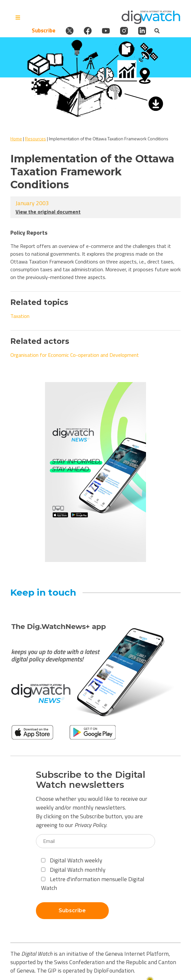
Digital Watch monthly (73, 870)
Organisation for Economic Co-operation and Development (75, 355)
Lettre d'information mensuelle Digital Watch (93, 883)
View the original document (48, 212)
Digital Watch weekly (72, 860)
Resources (35, 139)
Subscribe (44, 31)
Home (16, 139)
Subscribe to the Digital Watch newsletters (91, 780)
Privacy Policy (90, 825)
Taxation (20, 316)
